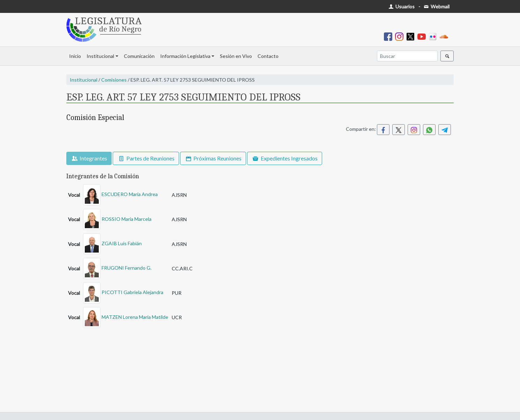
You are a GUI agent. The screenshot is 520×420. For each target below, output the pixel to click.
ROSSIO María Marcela (127, 219)
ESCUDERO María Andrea (130, 194)
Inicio (75, 56)
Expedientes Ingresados (284, 158)
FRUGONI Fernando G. (127, 268)
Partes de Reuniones (146, 158)
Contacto (268, 56)
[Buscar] (407, 56)
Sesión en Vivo (236, 56)
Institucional (100, 56)
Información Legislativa (185, 56)
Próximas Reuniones (213, 158)
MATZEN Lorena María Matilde (135, 317)
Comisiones (114, 80)
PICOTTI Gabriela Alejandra (132, 292)
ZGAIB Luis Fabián (122, 243)
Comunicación (139, 56)
